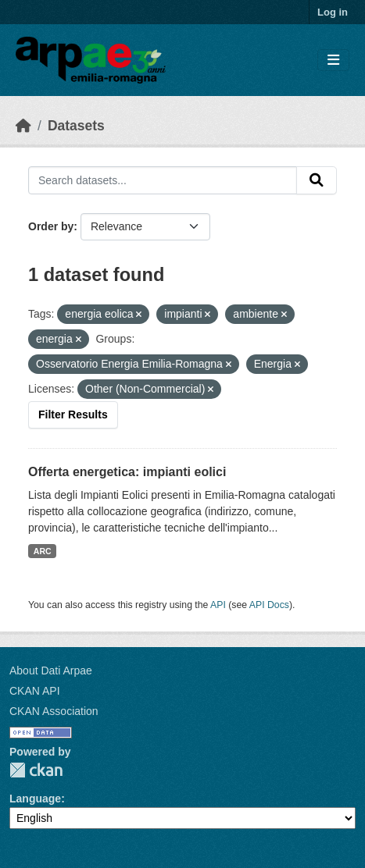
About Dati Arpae (51, 671)
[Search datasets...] (163, 180)
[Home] (23, 126)
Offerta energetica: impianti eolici (127, 472)
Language (35, 799)
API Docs (269, 605)
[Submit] (317, 180)
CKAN (36, 770)
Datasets (76, 126)
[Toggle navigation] (333, 60)
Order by (51, 226)
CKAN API (35, 691)
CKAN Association (54, 711)
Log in (333, 12)
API (218, 605)
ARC (43, 551)
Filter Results (73, 414)
